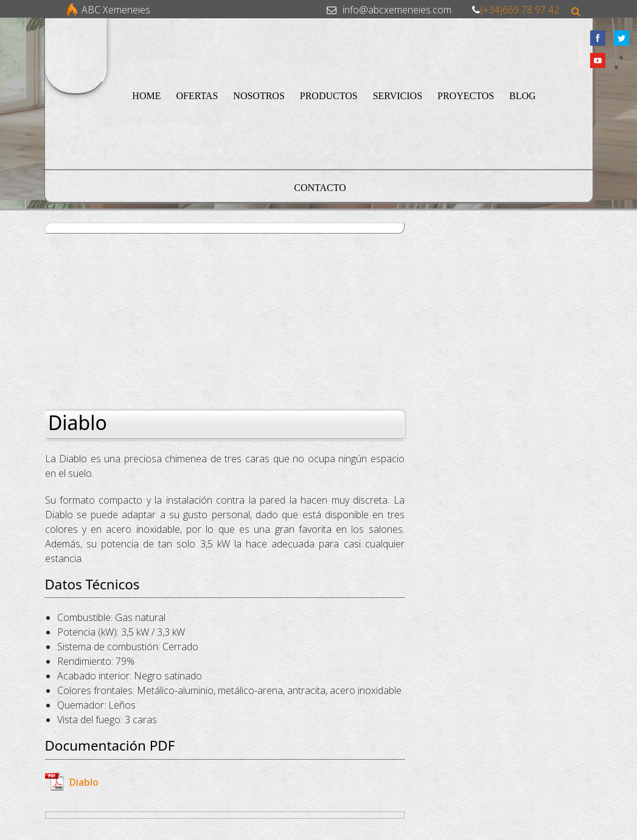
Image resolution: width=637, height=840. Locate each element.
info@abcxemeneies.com (397, 10)
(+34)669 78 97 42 (520, 10)
